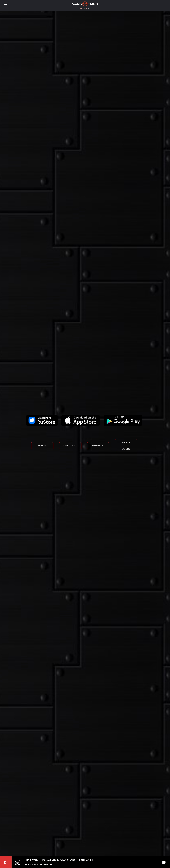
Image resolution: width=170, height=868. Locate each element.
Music (42, 446)
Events (98, 446)
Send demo (126, 446)
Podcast (70, 446)
